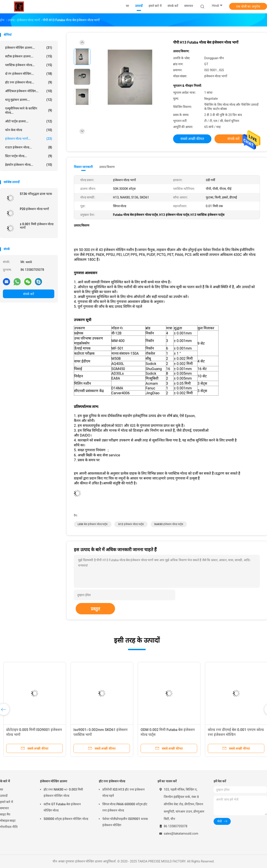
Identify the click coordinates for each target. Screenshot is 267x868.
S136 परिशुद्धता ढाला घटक (36, 194)
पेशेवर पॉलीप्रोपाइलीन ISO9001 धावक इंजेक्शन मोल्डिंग (125, 822)
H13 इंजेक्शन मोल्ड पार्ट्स (131, 524)
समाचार (4, 808)
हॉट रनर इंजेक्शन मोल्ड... (29, 82)
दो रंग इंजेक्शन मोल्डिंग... (29, 74)
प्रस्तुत (95, 609)
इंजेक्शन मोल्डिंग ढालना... (29, 48)
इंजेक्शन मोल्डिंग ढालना (54, 781)
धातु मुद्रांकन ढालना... (29, 100)
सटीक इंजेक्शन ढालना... (29, 56)
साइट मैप (5, 814)
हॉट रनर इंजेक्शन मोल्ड (112, 781)
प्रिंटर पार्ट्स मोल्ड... (29, 156)
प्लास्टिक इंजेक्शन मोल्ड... (29, 65)
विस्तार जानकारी (83, 167)
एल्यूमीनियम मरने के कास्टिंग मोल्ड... (29, 110)
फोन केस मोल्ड (29, 130)
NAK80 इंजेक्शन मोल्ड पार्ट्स (169, 524)
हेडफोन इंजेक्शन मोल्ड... (29, 165)
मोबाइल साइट (8, 821)
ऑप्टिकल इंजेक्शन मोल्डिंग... (29, 91)
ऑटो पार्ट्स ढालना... (29, 121)
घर (2, 789)
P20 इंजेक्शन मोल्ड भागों (34, 209)
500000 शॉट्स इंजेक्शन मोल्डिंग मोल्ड (66, 819)
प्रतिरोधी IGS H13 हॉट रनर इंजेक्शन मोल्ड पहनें (123, 793)
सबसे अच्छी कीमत (192, 139)
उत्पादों (4, 796)
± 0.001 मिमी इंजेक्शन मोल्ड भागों (37, 226)
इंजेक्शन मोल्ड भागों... (29, 139)
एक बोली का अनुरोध (248, 6)
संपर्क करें (28, 294)
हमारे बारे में (6, 802)
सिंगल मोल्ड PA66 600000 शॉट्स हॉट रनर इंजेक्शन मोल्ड (125, 807)
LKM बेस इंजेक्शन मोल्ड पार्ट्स (93, 524)
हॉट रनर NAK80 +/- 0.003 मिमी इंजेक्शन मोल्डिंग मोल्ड (63, 793)
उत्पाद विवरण (107, 167)
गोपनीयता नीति (9, 827)
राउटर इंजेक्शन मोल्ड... (29, 147)
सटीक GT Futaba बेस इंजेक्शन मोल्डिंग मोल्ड (62, 807)
